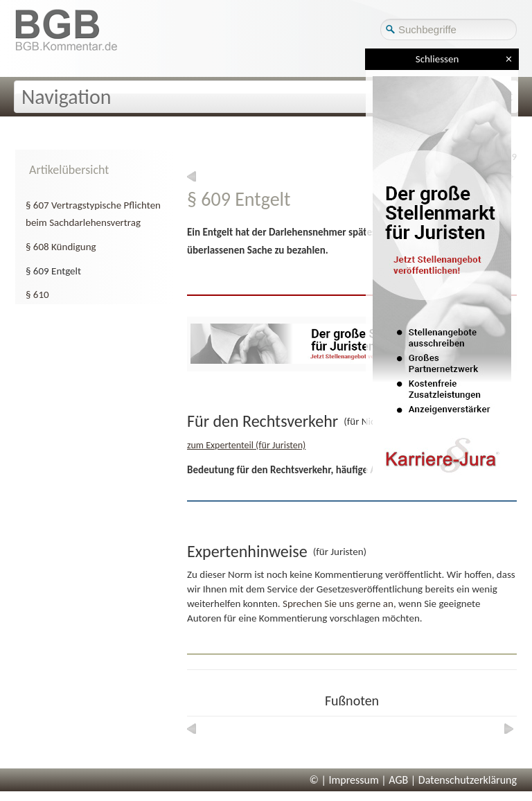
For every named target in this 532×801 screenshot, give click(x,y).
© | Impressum (344, 780)
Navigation (66, 97)
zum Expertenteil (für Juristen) (246, 445)
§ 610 (37, 294)
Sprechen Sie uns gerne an (338, 604)
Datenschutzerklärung (468, 780)
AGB (398, 780)
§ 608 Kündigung (61, 247)
